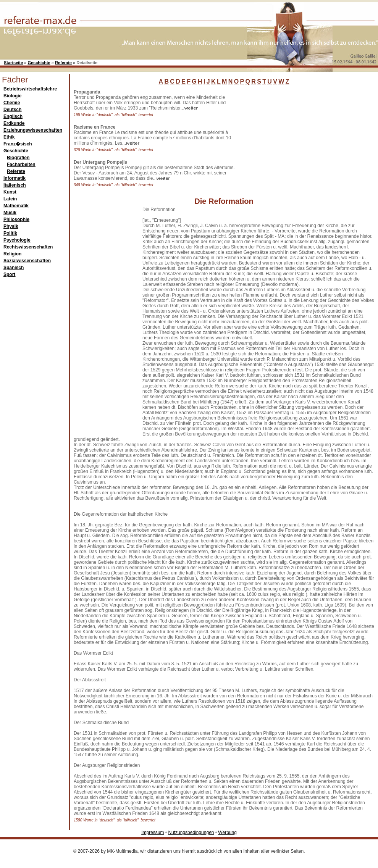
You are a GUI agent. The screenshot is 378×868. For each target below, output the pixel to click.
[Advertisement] (104, 321)
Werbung (227, 833)
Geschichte (39, 63)
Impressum (153, 833)
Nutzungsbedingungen (191, 833)
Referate (63, 63)
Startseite (13, 63)
